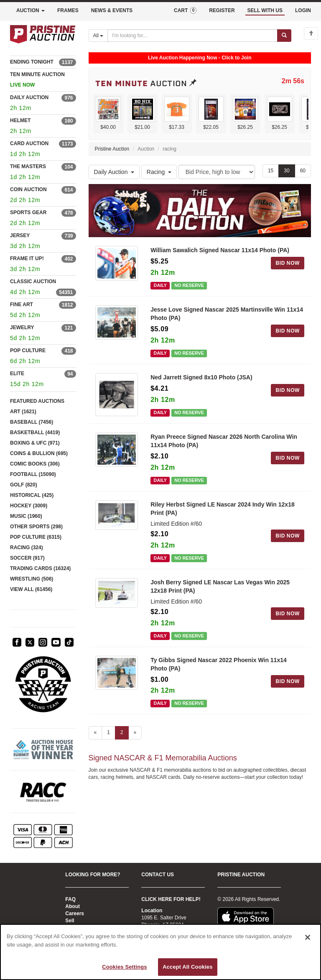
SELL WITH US (265, 10)
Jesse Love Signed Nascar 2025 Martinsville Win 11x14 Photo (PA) (227, 314)
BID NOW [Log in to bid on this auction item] (288, 263)
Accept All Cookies (188, 967)
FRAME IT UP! (27, 258)
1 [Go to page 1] (108, 732)
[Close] (308, 937)
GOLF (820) (24, 485)
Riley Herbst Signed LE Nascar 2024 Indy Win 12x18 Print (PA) (223, 509)
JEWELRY (22, 328)
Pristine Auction (112, 149)
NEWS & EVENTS (112, 10)
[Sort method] (217, 172)
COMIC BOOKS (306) (35, 464)
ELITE (17, 374)
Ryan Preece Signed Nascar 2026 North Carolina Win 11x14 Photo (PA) (224, 441)
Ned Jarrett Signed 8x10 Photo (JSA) (201, 377)
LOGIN (303, 10)
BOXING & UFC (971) (35, 443)
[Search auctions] (192, 36)
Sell (70, 921)
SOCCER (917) (27, 558)
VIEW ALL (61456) (31, 589)
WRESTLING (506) (32, 579)
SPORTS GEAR (28, 212)
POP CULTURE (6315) (36, 537)
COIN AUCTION (28, 189)
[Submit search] (284, 36)
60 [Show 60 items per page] (303, 171)
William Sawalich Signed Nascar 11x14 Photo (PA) (220, 250)
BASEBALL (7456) (32, 422)
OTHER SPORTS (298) (36, 527)
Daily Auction (114, 172)
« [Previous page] (96, 732)
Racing (159, 172)
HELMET (20, 120)
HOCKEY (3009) (29, 506)
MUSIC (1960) (26, 516)
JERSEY (20, 235)
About (73, 906)
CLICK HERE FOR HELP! (171, 899)
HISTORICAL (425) (32, 495)
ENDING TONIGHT (32, 62)
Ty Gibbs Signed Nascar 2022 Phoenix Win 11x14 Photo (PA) (219, 664)
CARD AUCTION (29, 143)
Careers (75, 913)
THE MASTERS (28, 166)
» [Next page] (135, 732)
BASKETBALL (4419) (35, 432)
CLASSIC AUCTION (33, 281)
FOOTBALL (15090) (33, 474)
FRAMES (68, 10)
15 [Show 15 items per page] (271, 171)
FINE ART (22, 304)
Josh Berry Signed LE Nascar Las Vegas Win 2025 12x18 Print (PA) (220, 586)
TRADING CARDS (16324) (40, 568)
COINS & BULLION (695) (39, 453)
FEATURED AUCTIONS (37, 401)
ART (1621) (23, 412)
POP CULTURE (28, 351)
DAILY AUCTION (29, 97)
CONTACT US (158, 875)
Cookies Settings (125, 967)
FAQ (70, 899)
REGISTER (222, 10)
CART (185, 10)
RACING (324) (27, 548)
